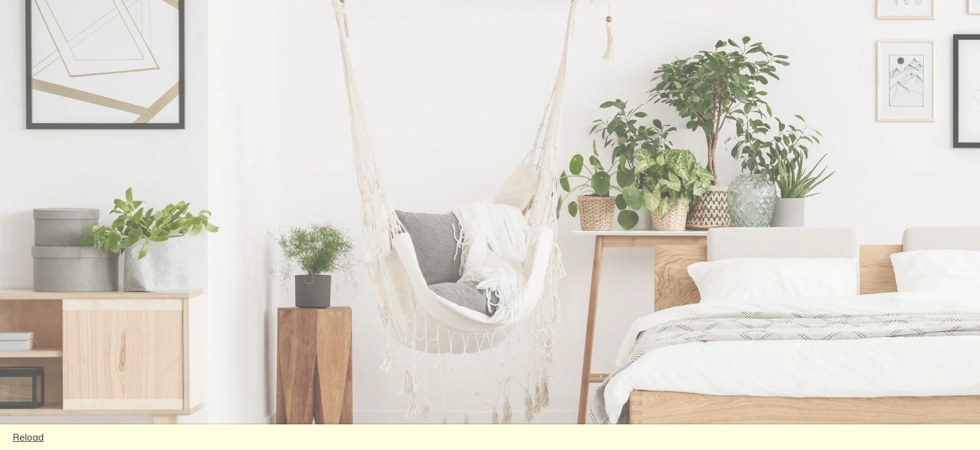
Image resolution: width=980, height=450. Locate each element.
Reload (28, 437)
